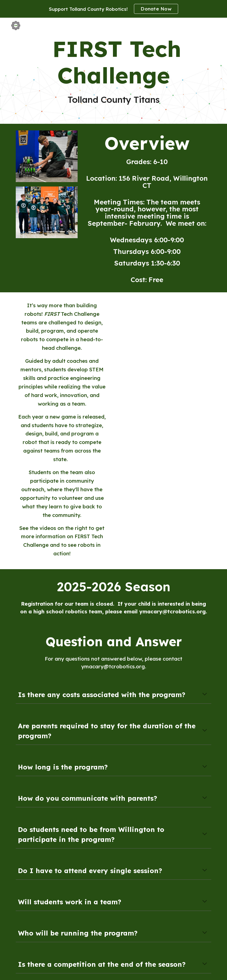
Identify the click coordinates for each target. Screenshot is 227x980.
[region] (113, 9)
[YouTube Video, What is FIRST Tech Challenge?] (172, 330)
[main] (114, 71)
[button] (205, 695)
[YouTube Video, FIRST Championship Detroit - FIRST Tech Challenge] (172, 393)
